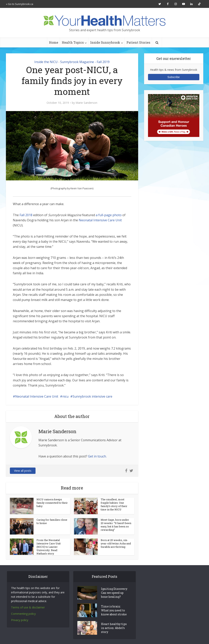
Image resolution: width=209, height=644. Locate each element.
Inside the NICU (46, 62)
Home (54, 42)
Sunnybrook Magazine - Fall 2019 (85, 62)
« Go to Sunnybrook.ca (20, 4)
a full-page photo (109, 215)
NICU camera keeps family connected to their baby (52, 503)
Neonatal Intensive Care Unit (100, 220)
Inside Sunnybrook (105, 42)
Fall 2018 (26, 215)
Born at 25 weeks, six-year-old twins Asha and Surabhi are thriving (116, 543)
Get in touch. (97, 456)
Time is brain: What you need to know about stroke (114, 610)
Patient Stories (138, 42)
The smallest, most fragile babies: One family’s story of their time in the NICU (114, 504)
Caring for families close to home (52, 521)
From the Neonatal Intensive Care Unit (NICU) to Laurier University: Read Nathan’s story (49, 547)
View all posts (23, 471)
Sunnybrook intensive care (92, 396)
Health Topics (73, 42)
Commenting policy (23, 614)
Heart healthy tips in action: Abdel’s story (114, 628)
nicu (65, 396)
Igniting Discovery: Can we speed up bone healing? (114, 593)
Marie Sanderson (86, 103)
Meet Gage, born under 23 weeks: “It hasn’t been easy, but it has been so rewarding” (116, 525)
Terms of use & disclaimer (28, 607)
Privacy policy (20, 620)
